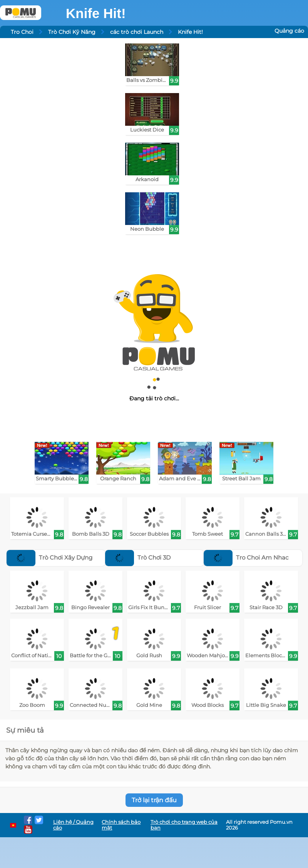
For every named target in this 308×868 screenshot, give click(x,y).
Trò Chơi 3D (138, 557)
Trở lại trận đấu (154, 800)
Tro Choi (22, 32)
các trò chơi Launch (137, 32)
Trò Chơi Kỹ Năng (72, 32)
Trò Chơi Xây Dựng (49, 557)
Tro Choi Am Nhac (246, 557)
